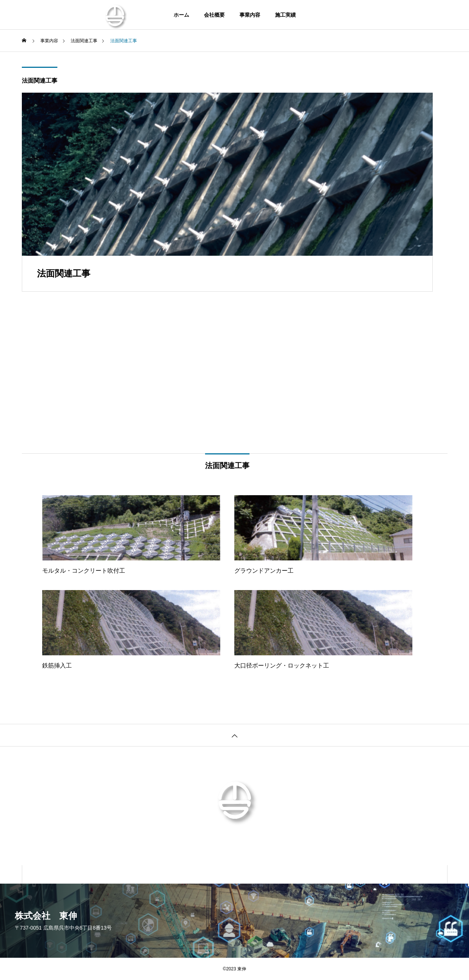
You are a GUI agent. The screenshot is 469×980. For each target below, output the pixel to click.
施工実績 (285, 15)
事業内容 (250, 15)
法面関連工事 (40, 81)
